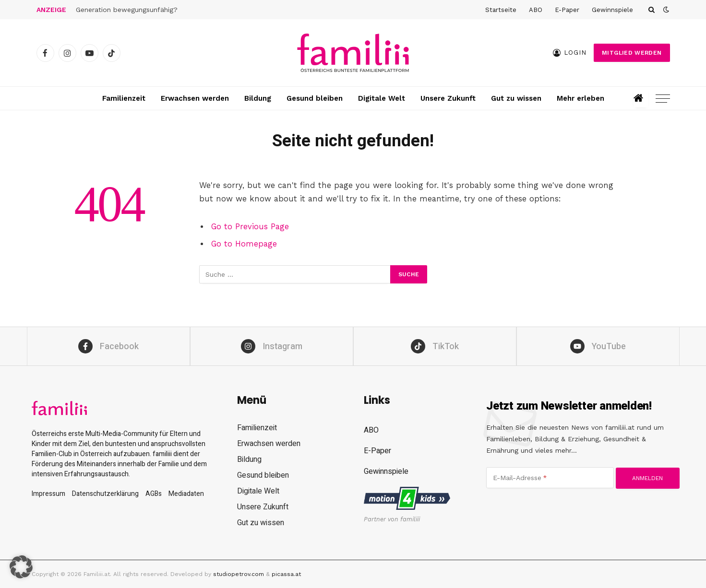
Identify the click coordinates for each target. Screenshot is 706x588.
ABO (536, 10)
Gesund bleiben (315, 98)
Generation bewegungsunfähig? (127, 10)
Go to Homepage (244, 244)
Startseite (501, 10)
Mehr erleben (580, 98)
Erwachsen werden (195, 98)
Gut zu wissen (516, 98)
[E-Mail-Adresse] (550, 478)
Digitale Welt (382, 98)
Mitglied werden (632, 53)
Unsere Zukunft (448, 98)
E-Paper (567, 10)
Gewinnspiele (612, 10)
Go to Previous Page (250, 227)
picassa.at (286, 574)
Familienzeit (124, 98)
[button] (21, 567)
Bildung (258, 98)
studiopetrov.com (239, 574)
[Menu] (663, 99)
